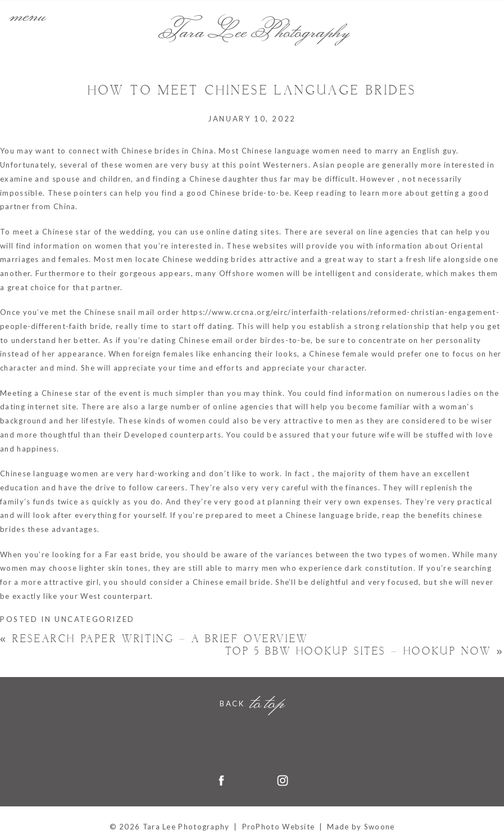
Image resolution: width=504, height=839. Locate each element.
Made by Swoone (361, 827)
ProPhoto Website (279, 827)
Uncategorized (95, 619)
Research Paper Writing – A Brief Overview (154, 639)
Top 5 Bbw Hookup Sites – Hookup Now (365, 651)
